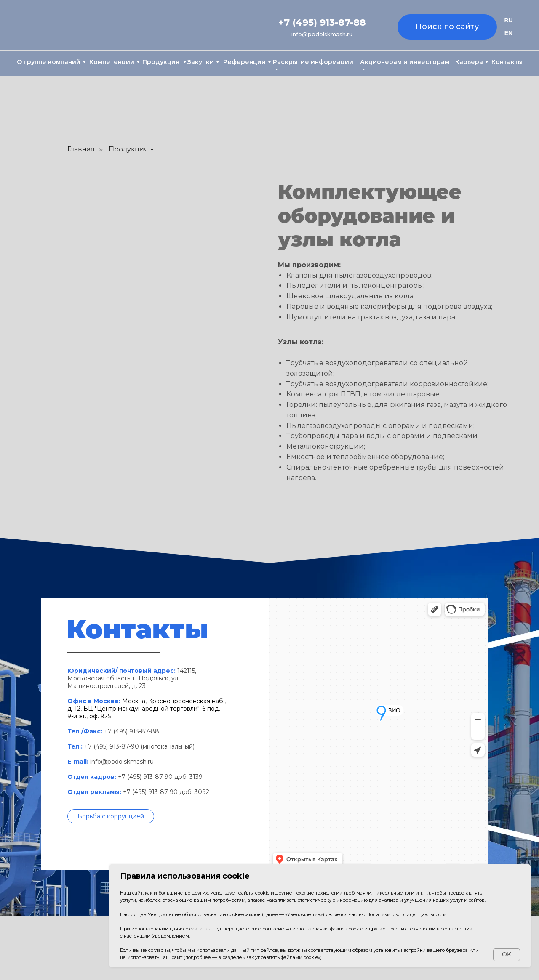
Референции (244, 62)
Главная (81, 149)
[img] (54, 26)
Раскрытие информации (313, 62)
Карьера (469, 62)
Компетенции (112, 62)
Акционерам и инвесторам (405, 62)
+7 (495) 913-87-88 (322, 23)
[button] (111, 816)
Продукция (162, 62)
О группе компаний (49, 62)
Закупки (201, 62)
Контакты (507, 62)
